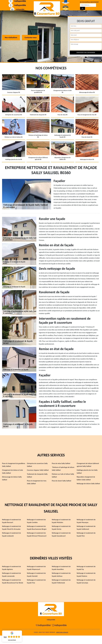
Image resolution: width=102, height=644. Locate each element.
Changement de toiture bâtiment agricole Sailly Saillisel (88, 465)
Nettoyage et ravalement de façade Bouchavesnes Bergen (37, 528)
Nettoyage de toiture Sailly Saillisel (88, 484)
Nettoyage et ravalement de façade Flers (86, 534)
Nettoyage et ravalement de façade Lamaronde (11, 575)
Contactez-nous (31, 38)
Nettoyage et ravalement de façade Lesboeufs (11, 534)
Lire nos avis (12, 640)
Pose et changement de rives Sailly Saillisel (37, 482)
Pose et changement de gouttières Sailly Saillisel (14, 465)
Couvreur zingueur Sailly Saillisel (38, 470)
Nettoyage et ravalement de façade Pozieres (86, 575)
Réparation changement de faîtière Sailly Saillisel (86, 478)
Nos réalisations (11, 38)
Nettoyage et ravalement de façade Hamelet (36, 575)
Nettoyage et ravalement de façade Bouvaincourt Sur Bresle (13, 581)
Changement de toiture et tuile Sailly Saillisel (12, 471)
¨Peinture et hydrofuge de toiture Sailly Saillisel (63, 469)
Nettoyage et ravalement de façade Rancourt (11, 521)
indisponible (17, 5)
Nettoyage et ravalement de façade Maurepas (86, 521)
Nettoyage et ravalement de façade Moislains (61, 521)
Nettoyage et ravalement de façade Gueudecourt (61, 534)
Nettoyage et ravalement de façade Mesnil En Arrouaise (11, 528)
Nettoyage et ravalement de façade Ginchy (61, 528)
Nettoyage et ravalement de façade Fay (86, 568)
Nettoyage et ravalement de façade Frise (36, 581)
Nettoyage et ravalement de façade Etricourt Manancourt (37, 534)
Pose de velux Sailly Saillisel (61, 463)
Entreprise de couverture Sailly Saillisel (37, 465)
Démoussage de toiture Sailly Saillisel (12, 478)
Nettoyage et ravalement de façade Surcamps (86, 581)
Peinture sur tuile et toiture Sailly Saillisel (63, 475)
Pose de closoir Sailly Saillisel (61, 481)
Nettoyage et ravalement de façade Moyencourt (36, 568)
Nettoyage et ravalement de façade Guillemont (86, 528)
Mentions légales (62, 632)
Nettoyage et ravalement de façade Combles (36, 521)
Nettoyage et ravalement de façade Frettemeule (61, 581)
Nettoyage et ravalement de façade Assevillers (61, 568)
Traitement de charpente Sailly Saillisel (37, 475)
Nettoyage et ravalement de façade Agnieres (11, 568)
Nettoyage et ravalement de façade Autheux (61, 575)
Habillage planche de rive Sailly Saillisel (87, 471)
